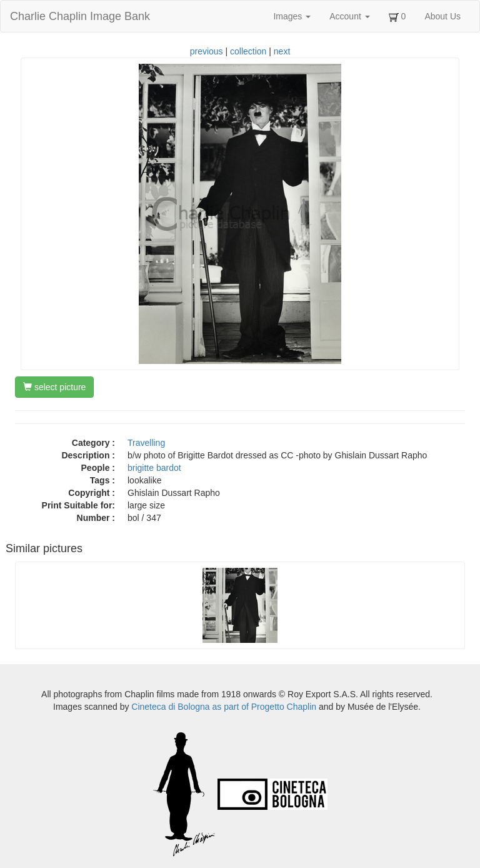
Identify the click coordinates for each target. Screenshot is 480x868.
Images (292, 16)
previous (207, 51)
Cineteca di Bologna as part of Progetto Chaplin (224, 707)
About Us (442, 16)
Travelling (146, 443)
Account (349, 16)
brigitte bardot (154, 468)
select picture (54, 387)
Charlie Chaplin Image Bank (80, 16)
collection (248, 51)
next (282, 51)
